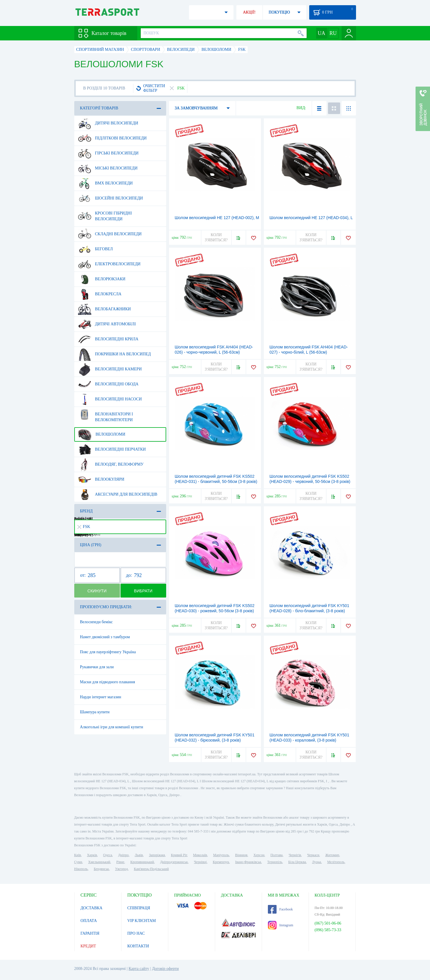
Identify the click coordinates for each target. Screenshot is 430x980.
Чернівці (200, 862)
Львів (139, 855)
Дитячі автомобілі (107, 324)
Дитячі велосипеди (108, 123)
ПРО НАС (136, 933)
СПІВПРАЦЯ (139, 908)
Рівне (120, 862)
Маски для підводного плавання (108, 682)
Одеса (108, 855)
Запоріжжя (157, 855)
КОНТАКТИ (138, 946)
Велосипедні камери (110, 369)
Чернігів (295, 855)
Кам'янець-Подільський (151, 869)
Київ (78, 855)
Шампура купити (95, 712)
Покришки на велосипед (114, 354)
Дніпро (123, 855)
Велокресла (100, 294)
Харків (92, 855)
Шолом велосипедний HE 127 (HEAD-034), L (311, 218)
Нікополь (81, 869)
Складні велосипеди (110, 234)
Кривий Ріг (179, 855)
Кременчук (221, 862)
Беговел (96, 249)
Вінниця (241, 855)
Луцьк (317, 862)
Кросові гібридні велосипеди (105, 214)
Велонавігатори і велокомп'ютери (106, 415)
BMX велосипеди (105, 183)
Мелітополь (336, 862)
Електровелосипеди (109, 264)
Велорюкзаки (102, 279)
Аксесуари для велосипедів (118, 494)
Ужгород (121, 869)
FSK (84, 527)
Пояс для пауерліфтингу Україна (108, 652)
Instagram (281, 925)
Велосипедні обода (108, 384)
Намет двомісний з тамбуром (105, 637)
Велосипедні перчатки (112, 449)
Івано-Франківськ (248, 862)
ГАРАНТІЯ (90, 933)
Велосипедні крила (108, 339)
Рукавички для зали (97, 667)
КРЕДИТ (88, 946)
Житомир (332, 855)
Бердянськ (101, 869)
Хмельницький (99, 862)
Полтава (277, 855)
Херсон (259, 855)
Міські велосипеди (108, 168)
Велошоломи (102, 434)
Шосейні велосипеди (111, 198)
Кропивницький (142, 862)
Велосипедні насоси (110, 399)
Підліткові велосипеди (112, 138)
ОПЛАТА (89, 921)
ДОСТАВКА (92, 908)
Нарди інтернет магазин (101, 697)
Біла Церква (297, 862)
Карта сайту (139, 969)
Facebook (280, 909)
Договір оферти (165, 969)
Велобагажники (104, 309)
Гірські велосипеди (108, 153)
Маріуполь (221, 855)
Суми (78, 862)
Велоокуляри (101, 479)
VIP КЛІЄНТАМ (142, 921)
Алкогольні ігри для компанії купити (112, 727)
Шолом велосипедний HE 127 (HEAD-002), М (217, 218)
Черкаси (313, 855)
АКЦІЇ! (249, 12)
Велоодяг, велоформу (111, 464)
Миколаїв (200, 855)
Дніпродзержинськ (174, 862)
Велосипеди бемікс (97, 622)
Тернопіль (275, 862)
